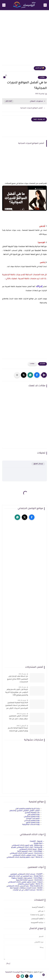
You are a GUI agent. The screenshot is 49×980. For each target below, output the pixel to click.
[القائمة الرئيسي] (45, 5)
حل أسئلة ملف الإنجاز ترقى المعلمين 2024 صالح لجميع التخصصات (18, 679)
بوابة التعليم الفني (33, 815)
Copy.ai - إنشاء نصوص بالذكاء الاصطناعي (28, 855)
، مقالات (42, 77)
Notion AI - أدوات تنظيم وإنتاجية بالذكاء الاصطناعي (24, 857)
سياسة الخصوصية (37, 922)
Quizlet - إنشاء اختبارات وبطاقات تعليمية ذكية (26, 888)
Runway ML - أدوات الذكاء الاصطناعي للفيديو (27, 847)
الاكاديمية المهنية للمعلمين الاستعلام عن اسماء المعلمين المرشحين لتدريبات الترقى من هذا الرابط (17, 706)
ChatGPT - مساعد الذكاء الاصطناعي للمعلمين (26, 874)
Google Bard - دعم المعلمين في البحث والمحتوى (26, 876)
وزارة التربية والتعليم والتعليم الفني (27, 809)
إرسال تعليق (38, 464)
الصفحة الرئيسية (38, 907)
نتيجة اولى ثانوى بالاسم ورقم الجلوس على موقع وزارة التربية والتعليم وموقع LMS (17, 692)
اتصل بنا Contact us (37, 915)
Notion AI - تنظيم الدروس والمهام (30, 884)
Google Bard (38, 843)
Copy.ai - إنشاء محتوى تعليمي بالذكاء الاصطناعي (25, 882)
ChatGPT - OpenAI (36, 841)
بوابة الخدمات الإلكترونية (31, 825)
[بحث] (4, 5)
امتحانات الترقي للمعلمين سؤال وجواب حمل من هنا (18, 718)
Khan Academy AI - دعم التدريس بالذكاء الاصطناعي (24, 886)
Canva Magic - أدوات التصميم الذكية (30, 851)
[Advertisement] (24, 39)
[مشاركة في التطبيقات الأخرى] (17, 375)
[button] (37, 375)
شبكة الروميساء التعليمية (15, 972)
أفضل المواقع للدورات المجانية (31, 108)
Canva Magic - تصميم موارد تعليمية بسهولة (27, 878)
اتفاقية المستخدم (37, 919)
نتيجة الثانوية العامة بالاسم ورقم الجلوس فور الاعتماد (18, 730)
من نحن (41, 911)
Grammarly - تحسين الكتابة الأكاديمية (29, 880)
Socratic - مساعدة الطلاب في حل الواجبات (28, 890)
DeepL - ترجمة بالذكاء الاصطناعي (31, 849)
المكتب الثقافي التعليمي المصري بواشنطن (24, 811)
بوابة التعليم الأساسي (32, 821)
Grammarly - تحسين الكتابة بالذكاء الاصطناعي (26, 853)
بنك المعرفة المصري (32, 813)
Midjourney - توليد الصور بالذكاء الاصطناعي (27, 845)
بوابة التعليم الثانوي (33, 823)
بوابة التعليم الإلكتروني (32, 817)
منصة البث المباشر (33, 819)
